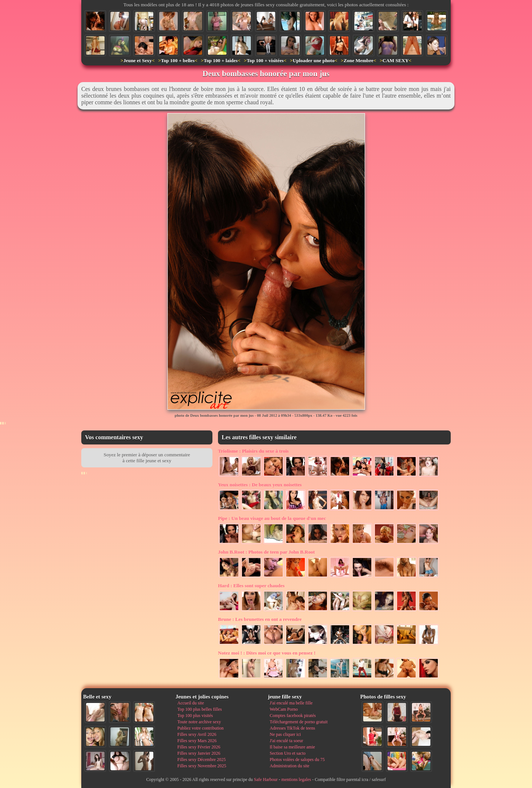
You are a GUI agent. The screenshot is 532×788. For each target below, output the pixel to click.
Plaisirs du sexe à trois (253, 451)
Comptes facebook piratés (293, 716)
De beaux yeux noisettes (260, 485)
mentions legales (296, 779)
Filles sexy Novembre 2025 (202, 766)
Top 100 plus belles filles (199, 709)
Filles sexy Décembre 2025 (202, 760)
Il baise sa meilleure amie (292, 747)
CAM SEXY (395, 60)
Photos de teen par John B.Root (266, 552)
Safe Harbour (266, 779)
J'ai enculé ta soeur (286, 741)
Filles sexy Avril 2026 (197, 734)
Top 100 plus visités (195, 716)
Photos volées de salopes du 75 (297, 760)
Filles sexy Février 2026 (199, 747)
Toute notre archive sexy (199, 722)
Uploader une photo (313, 60)
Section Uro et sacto (288, 753)
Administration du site (289, 766)
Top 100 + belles (178, 60)
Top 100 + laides (221, 60)
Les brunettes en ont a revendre (260, 619)
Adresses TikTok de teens (292, 728)
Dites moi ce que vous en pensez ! (267, 653)
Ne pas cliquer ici (285, 734)
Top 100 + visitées (265, 60)
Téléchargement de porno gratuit (299, 722)
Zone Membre (359, 60)
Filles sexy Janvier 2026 (199, 753)
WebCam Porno (284, 709)
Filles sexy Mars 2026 (197, 741)
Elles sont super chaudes (251, 586)
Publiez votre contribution (200, 728)
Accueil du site (191, 703)
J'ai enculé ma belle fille (291, 703)
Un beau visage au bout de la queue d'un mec (272, 518)
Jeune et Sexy (138, 60)
